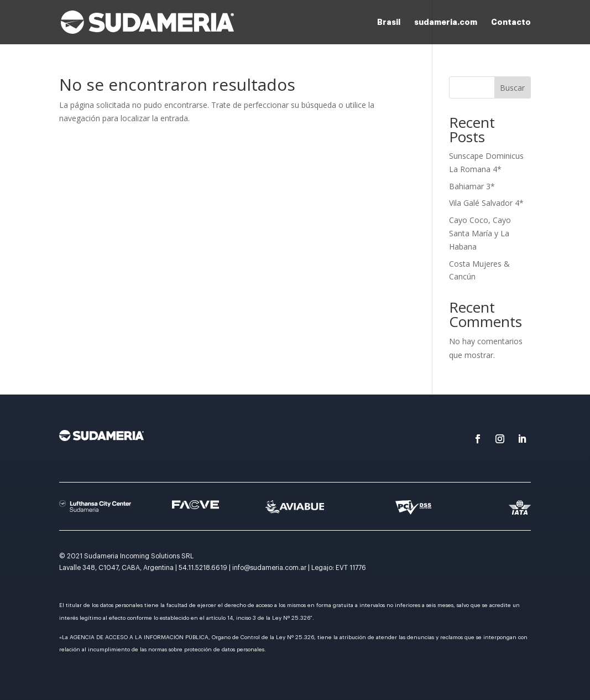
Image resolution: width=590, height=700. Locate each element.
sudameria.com (446, 22)
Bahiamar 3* (472, 186)
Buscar (512, 88)
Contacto (511, 22)
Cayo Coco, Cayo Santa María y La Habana (480, 233)
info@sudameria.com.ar (269, 568)
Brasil (389, 22)
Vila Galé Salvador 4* (486, 203)
